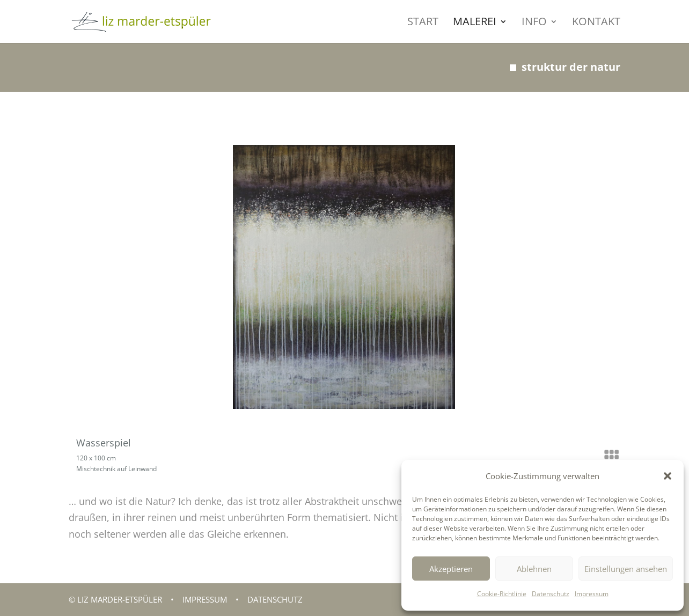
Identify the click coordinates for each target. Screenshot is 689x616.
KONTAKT (596, 23)
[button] (668, 476)
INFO (534, 23)
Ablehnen (534, 569)
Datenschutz (551, 594)
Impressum (592, 594)
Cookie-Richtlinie (502, 594)
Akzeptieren (451, 569)
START (423, 23)
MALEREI (475, 23)
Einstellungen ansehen (626, 569)
